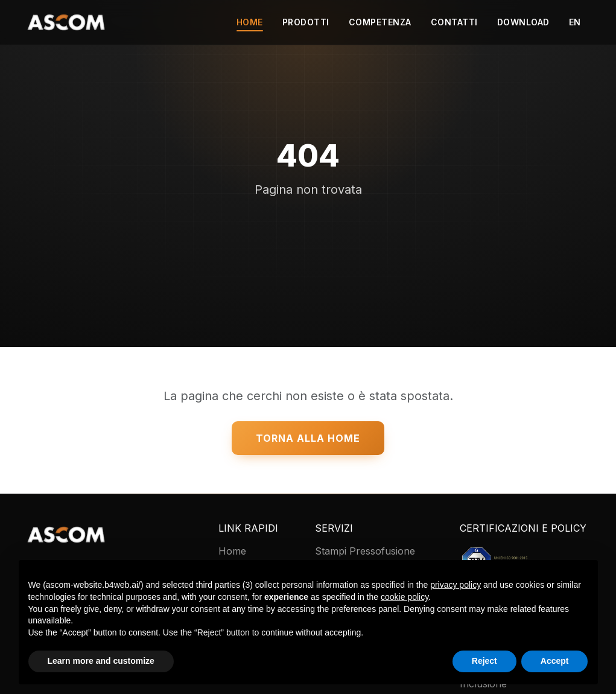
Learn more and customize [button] (101, 661)
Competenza (380, 22)
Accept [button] (555, 661)
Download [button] (523, 22)
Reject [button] (484, 661)
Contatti (454, 22)
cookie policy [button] (405, 597)
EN (575, 22)
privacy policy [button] (456, 585)
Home (250, 22)
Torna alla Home (308, 438)
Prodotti (306, 22)
